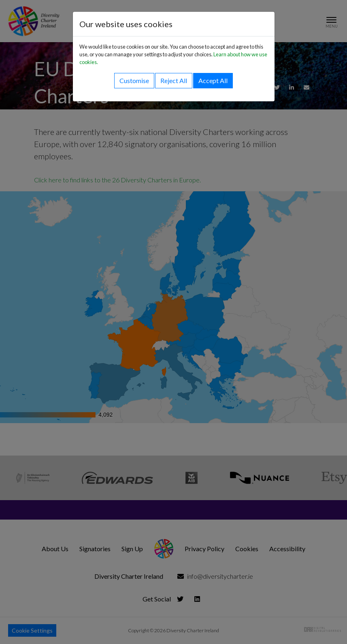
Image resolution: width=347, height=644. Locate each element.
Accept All (213, 80)
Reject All (174, 80)
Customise (134, 80)
